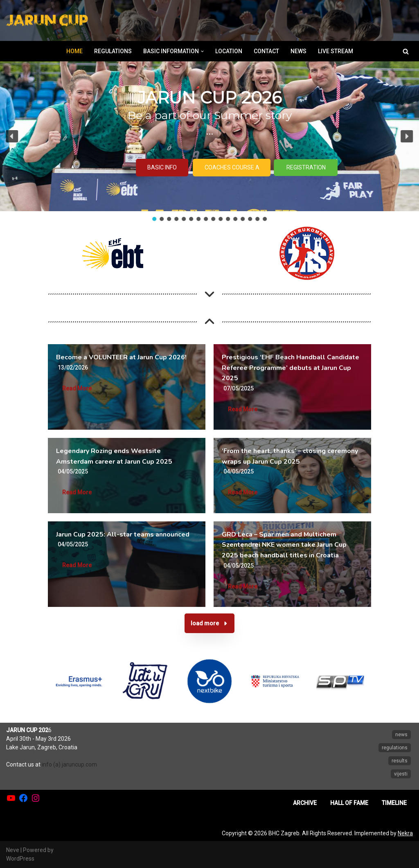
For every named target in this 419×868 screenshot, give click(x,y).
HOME (74, 51)
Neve (13, 850)
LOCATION (229, 51)
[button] (202, 51)
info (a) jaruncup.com (69, 764)
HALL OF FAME (349, 803)
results (400, 761)
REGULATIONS (113, 51)
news (401, 735)
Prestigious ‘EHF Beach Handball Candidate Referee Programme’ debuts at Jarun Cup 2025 (291, 368)
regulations (395, 748)
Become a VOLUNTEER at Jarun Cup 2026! (122, 357)
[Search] (406, 51)
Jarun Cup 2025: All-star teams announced (123, 534)
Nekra (405, 833)
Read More (77, 388)
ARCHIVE (305, 803)
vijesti (401, 774)
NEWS (298, 51)
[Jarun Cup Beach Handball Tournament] (47, 21)
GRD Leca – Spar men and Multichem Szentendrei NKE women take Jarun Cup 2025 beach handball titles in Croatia (284, 545)
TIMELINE (394, 803)
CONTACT (266, 51)
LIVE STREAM (336, 51)
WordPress (20, 859)
